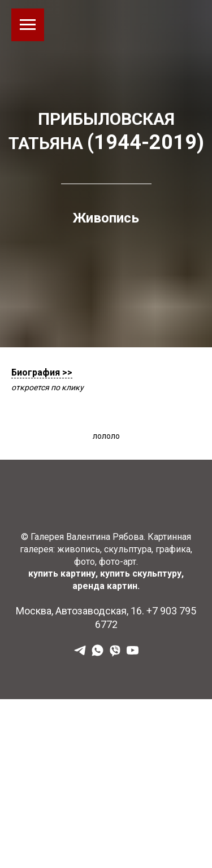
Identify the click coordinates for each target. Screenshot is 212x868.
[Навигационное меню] (28, 25)
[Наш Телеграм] (80, 654)
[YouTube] (133, 654)
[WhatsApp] (98, 654)
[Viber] (115, 654)
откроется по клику (47, 387)
